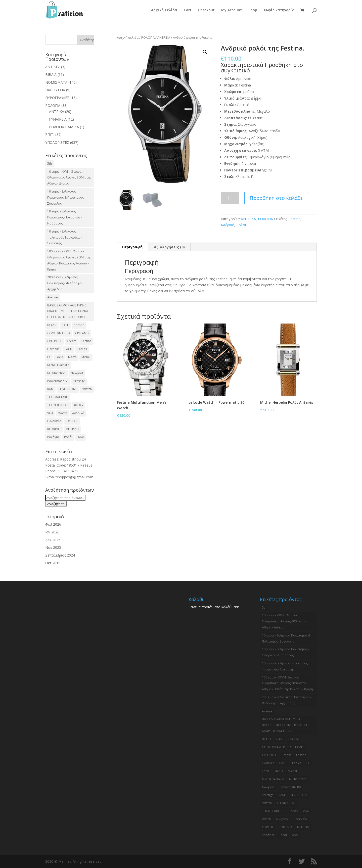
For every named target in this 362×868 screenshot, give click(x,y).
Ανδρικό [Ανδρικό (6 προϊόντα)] (78, 413)
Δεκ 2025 (53, 540)
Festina (295, 219)
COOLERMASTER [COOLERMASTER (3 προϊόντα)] (59, 333)
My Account (232, 10)
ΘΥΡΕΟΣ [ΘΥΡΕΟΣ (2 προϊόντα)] (72, 421)
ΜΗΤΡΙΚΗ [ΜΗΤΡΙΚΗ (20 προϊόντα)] (72, 429)
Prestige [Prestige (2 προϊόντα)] (79, 381)
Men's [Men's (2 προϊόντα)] (72, 357)
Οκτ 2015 (53, 563)
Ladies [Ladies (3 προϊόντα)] (82, 349)
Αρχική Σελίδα (164, 10)
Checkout (206, 10)
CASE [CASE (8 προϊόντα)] (65, 325)
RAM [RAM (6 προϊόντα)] (50, 389)
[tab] (132, 247)
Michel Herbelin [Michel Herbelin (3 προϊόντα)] (58, 365)
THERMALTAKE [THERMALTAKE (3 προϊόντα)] (57, 397)
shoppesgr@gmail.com (75, 477)
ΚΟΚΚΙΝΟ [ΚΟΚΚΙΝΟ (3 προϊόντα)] (54, 429)
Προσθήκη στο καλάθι (276, 198)
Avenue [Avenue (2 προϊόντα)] (53, 297)
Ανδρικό (228, 225)
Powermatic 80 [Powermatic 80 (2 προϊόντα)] (58, 381)
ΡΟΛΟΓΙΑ (148, 37)
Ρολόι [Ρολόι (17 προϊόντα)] (68, 437)
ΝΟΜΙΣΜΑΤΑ (56, 82)
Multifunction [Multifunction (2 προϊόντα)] (56, 373)
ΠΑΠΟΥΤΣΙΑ (55, 90)
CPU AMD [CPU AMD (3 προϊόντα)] (82, 333)
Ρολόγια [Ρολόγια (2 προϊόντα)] (53, 437)
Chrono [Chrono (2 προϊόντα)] (79, 325)
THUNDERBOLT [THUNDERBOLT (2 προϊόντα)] (58, 405)
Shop (253, 10)
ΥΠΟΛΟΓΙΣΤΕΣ (57, 142)
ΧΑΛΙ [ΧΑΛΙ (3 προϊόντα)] (81, 437)
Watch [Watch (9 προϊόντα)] (63, 413)
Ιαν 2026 (52, 532)
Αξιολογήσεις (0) (169, 247)
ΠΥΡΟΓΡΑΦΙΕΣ (57, 98)
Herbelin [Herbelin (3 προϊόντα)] (53, 349)
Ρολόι (241, 225)
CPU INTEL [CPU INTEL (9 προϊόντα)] (55, 341)
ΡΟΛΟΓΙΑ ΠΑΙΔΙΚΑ (64, 127)
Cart (188, 10)
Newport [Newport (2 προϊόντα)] (77, 373)
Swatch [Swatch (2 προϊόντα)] (87, 389)
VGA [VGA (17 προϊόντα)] (50, 413)
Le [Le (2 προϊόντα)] (49, 357)
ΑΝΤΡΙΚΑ (164, 37)
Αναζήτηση (56, 504)
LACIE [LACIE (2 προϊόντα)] (69, 349)
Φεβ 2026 (53, 524)
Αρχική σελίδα (128, 37)
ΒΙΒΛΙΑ (51, 75)
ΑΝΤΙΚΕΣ (53, 67)
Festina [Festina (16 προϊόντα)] (86, 341)
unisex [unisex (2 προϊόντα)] (79, 405)
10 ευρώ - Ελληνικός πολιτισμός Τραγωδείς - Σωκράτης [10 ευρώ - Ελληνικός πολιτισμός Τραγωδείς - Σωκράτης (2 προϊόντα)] (65, 237)
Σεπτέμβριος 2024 (60, 555)
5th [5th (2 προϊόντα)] (50, 164)
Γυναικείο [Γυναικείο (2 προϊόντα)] (54, 421)
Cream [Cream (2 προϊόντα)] (72, 341)
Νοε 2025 (53, 547)
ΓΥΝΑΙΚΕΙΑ (58, 119)
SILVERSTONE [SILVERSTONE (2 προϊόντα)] (68, 389)
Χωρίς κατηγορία (279, 10)
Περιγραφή (132, 247)
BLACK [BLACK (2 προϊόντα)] (52, 325)
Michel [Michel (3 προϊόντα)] (86, 357)
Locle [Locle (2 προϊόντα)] (59, 357)
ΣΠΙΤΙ (50, 135)
